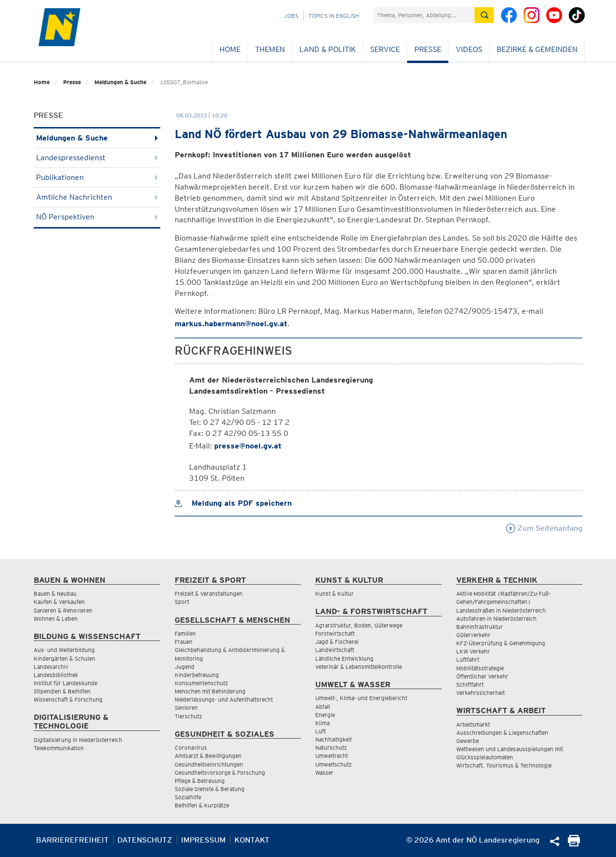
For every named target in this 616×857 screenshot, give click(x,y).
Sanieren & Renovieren (63, 610)
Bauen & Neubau (55, 594)
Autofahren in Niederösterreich (496, 619)
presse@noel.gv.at (248, 446)
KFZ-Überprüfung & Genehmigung (501, 643)
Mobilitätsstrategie (480, 668)
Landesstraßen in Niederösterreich (501, 610)
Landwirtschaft (335, 650)
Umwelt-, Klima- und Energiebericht (361, 698)
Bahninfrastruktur (480, 627)
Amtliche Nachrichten (97, 197)
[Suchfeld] (424, 15)
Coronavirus (191, 748)
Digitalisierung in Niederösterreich (78, 740)
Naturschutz (331, 748)
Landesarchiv (51, 667)
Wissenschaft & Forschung (68, 699)
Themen (270, 49)
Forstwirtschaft (335, 633)
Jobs (291, 16)
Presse (428, 49)
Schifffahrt (470, 684)
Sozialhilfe (188, 797)
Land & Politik (327, 49)
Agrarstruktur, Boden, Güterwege (359, 625)
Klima (322, 723)
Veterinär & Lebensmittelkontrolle (359, 667)
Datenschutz (145, 840)
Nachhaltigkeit (334, 739)
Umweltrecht (332, 756)
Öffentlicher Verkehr (482, 676)
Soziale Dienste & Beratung (210, 789)
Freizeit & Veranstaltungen (209, 594)
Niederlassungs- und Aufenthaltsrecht (224, 699)
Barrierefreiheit (72, 840)
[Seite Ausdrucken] (574, 844)
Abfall (323, 707)
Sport (182, 602)
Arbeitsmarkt (473, 724)
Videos (469, 49)
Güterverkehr (473, 635)
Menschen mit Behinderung (210, 691)
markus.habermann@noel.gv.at (231, 324)
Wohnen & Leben (56, 619)
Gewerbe (468, 741)
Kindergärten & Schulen (64, 659)
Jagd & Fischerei (337, 642)
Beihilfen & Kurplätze (202, 805)
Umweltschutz (334, 764)
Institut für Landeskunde (65, 683)
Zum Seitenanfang (544, 528)
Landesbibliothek (56, 675)
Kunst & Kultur (334, 594)
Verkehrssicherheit (481, 693)
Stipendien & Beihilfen (62, 691)
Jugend (185, 667)
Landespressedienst (97, 158)
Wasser (324, 773)
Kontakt (252, 840)
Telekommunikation (59, 748)
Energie (325, 715)
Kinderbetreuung (197, 675)
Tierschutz (188, 716)
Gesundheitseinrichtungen (209, 764)
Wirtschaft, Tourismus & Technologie (504, 765)
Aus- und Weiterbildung (64, 650)
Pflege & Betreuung (200, 781)
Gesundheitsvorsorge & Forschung (220, 773)
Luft (321, 731)
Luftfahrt (468, 659)
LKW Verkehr (473, 651)
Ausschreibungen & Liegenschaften (502, 733)
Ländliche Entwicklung (344, 659)
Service (385, 49)
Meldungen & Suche (120, 82)
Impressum (203, 840)
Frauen (184, 642)
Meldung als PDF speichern (233, 503)
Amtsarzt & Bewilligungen (208, 756)
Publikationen (97, 177)
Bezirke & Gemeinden (537, 49)
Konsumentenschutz (201, 683)
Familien (185, 633)
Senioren (186, 708)
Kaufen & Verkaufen (59, 602)
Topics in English (334, 16)
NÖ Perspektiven (97, 217)
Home (230, 49)
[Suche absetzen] (484, 15)
